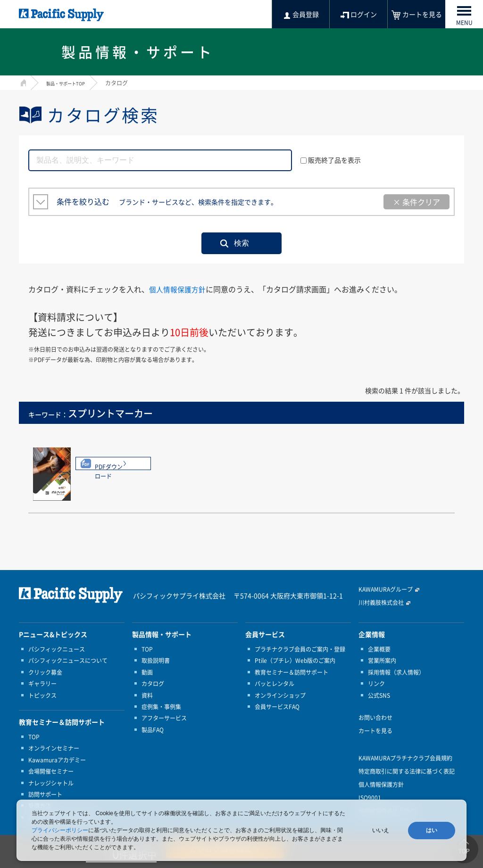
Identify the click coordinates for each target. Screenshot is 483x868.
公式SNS (379, 695)
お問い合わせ (375, 718)
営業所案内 (382, 661)
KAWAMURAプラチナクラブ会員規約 (405, 758)
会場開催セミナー (51, 771)
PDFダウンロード (117, 467)
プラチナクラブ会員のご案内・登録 (300, 649)
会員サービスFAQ (277, 707)
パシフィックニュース (57, 649)
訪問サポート (45, 794)
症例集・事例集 (161, 707)
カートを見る (375, 731)
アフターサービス (164, 718)
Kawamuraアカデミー (57, 760)
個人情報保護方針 (179, 289)
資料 (147, 695)
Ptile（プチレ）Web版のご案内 (295, 661)
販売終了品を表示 (331, 160)
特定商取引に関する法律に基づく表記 (407, 771)
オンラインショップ (280, 695)
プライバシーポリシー (60, 830)
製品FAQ (153, 730)
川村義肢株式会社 (381, 603)
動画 (147, 672)
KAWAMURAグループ (386, 589)
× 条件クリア (416, 202)
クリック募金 (45, 672)
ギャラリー (42, 684)
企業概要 (379, 649)
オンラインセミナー (54, 748)
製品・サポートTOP (72, 83)
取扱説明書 (156, 661)
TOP (34, 737)
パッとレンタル (275, 684)
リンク (376, 684)
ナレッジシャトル (51, 783)
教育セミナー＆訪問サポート (291, 672)
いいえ (381, 830)
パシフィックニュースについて (68, 661)
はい (432, 830)
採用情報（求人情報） (396, 672)
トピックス (42, 695)
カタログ (153, 684)
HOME (22, 82)
